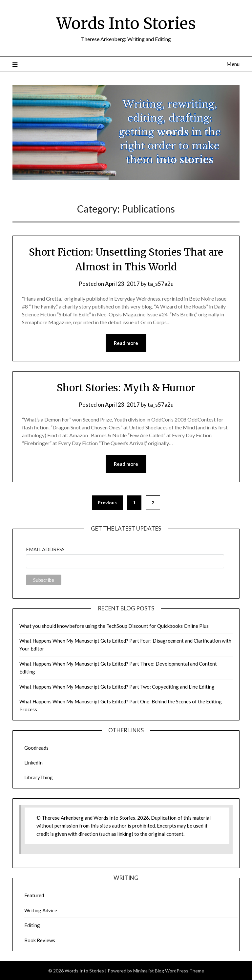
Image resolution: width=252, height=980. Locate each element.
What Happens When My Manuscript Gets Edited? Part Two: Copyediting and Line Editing (117, 687)
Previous (107, 502)
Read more (126, 343)
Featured (34, 895)
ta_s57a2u (161, 284)
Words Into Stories (126, 23)
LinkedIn (33, 763)
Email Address (45, 549)
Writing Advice (41, 910)
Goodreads (36, 748)
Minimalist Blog (149, 971)
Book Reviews (40, 940)
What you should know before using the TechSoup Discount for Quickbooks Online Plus (114, 626)
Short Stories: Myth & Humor (126, 388)
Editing (32, 925)
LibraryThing (39, 777)
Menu (233, 64)
